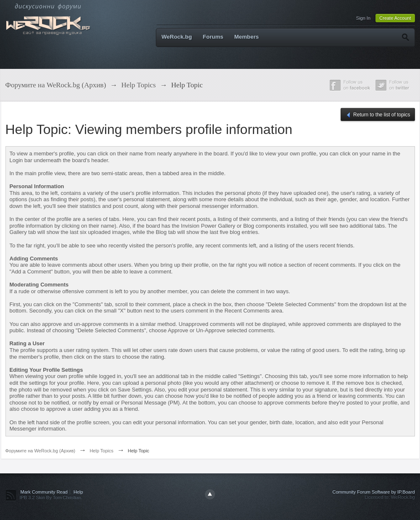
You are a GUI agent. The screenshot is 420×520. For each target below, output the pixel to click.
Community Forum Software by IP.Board (373, 492)
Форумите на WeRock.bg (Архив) (41, 451)
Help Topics (101, 451)
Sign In (363, 18)
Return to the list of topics (378, 115)
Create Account (395, 18)
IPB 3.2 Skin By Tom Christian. (51, 497)
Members (247, 37)
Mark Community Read (44, 492)
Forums (213, 37)
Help (78, 492)
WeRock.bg (177, 37)
